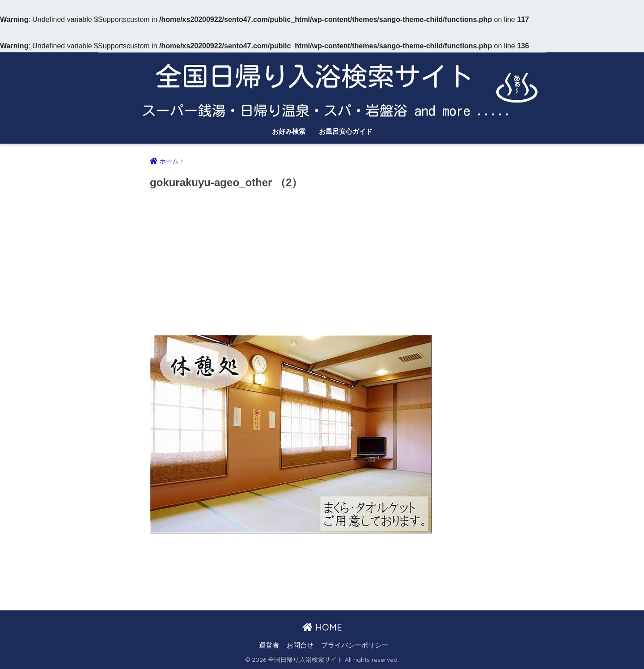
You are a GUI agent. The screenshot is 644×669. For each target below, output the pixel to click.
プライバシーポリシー (355, 645)
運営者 (269, 645)
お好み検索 (289, 131)
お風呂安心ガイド (346, 131)
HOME (322, 627)
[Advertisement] (322, 265)
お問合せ (300, 645)
